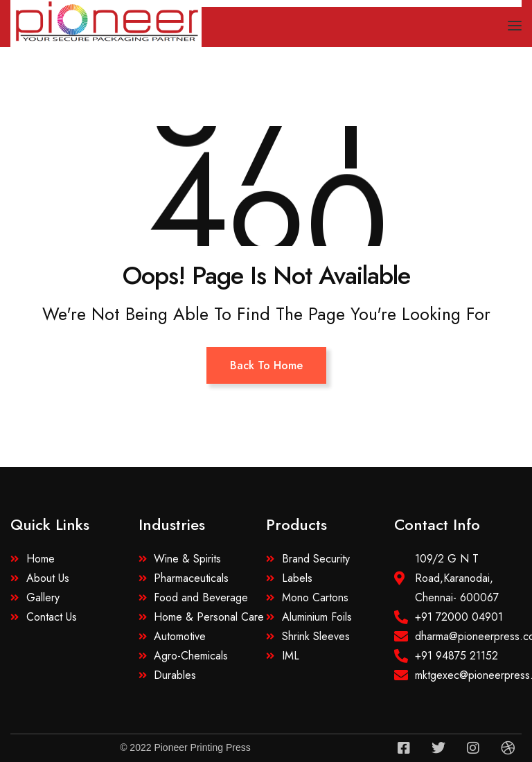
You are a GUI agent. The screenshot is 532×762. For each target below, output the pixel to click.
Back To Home (266, 365)
